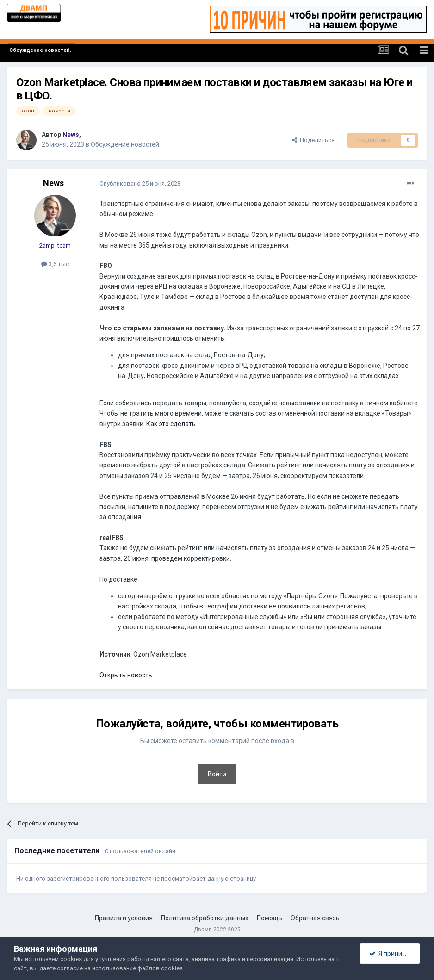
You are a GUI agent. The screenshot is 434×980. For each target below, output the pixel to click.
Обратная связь (315, 918)
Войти (217, 774)
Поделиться (313, 140)
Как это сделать (171, 424)
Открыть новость (126, 675)
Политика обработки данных (205, 918)
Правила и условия (124, 918)
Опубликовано (140, 183)
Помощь (270, 918)
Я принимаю (392, 954)
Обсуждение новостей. (126, 144)
